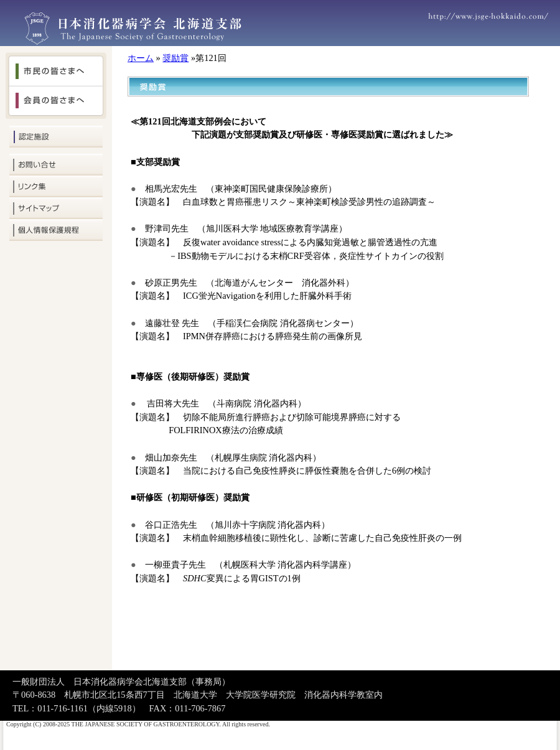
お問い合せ (56, 165)
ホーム (141, 58)
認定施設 (56, 137)
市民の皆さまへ (56, 69)
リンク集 (56, 186)
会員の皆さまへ (56, 103)
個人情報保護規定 (56, 230)
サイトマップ (56, 208)
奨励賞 (175, 58)
